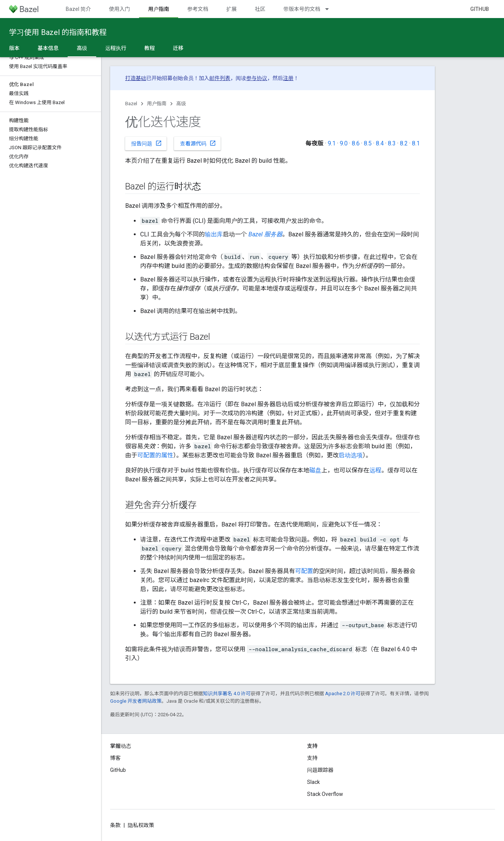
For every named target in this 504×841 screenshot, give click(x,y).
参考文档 (198, 9)
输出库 (214, 234)
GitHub (480, 9)
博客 (115, 758)
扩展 (232, 9)
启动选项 (351, 455)
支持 (312, 758)
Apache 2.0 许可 (343, 694)
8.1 (416, 143)
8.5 (368, 143)
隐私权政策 (141, 825)
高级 (181, 104)
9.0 (344, 143)
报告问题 (147, 143)
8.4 (380, 143)
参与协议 (257, 78)
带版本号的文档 (302, 9)
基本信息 (48, 48)
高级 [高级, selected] (82, 48)
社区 (260, 9)
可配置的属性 (155, 455)
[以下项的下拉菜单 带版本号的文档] (330, 9)
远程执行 (116, 48)
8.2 (404, 143)
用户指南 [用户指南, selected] (159, 9)
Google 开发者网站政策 (136, 701)
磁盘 (315, 470)
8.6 (356, 143)
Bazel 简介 (78, 9)
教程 (150, 48)
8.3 (392, 143)
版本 (14, 48)
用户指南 (157, 104)
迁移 (178, 48)
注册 (288, 78)
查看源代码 (198, 143)
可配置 (304, 571)
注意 (146, 603)
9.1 (332, 143)
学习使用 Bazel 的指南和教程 (58, 32)
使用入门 (120, 9)
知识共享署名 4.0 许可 (227, 694)
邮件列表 (220, 78)
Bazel (131, 104)
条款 (115, 825)
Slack (313, 782)
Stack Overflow (325, 794)
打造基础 (136, 78)
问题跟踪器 (320, 770)
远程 (375, 470)
